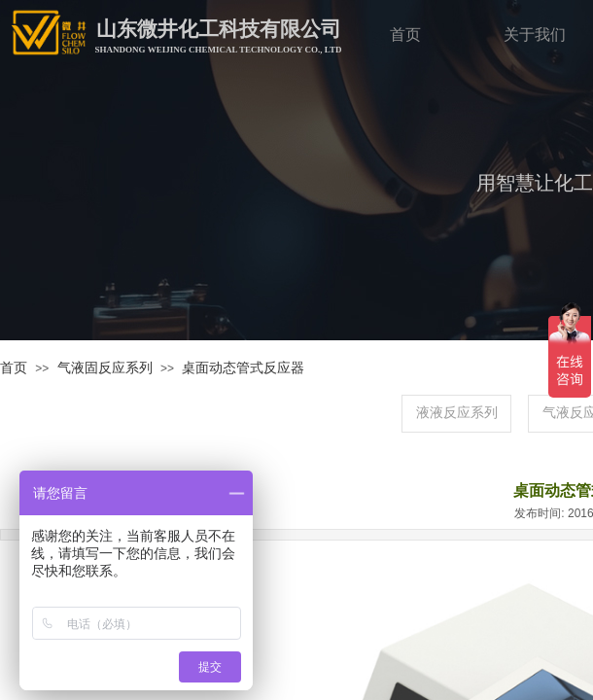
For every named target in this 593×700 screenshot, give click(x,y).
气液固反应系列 (105, 368)
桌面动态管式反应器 (243, 368)
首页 (14, 368)
